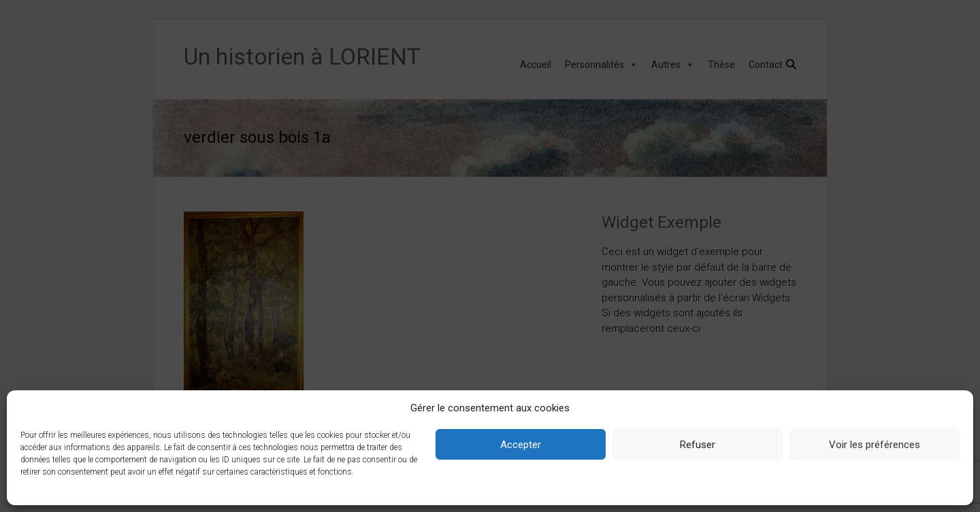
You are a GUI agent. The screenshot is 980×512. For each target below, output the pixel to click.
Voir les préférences (875, 445)
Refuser (698, 445)
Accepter (521, 445)
